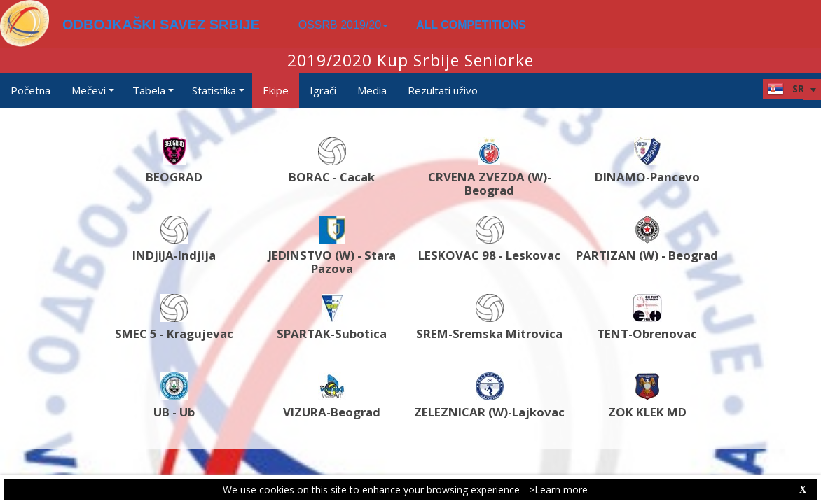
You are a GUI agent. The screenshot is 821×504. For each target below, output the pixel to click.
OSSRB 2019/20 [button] (343, 25)
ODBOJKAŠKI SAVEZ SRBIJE (161, 24)
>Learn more (558, 490)
